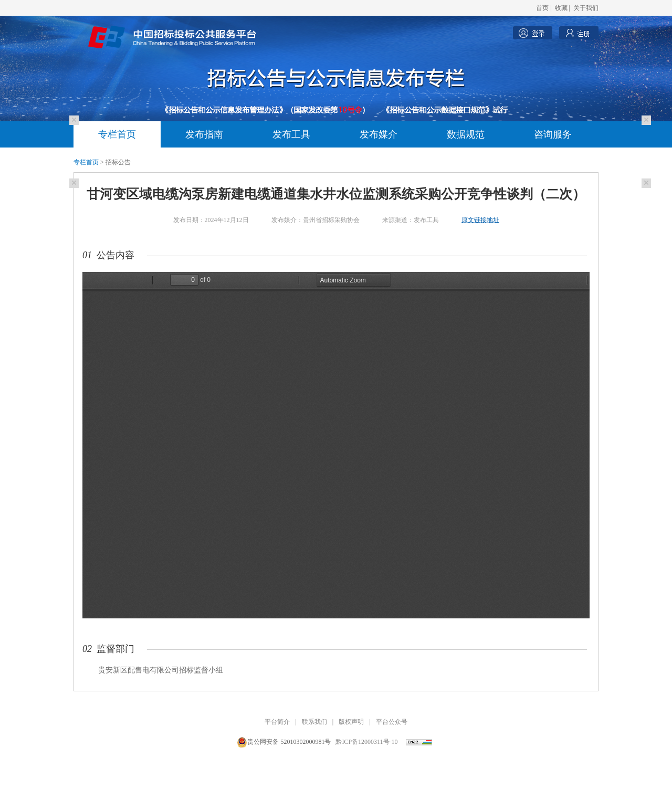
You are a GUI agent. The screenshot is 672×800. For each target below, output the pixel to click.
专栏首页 (117, 134)
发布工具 (291, 134)
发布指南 (204, 134)
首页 (542, 8)
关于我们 (586, 8)
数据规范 (466, 134)
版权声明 (351, 722)
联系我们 (314, 722)
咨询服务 (553, 134)
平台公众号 (392, 722)
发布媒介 (379, 134)
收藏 (561, 8)
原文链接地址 (480, 220)
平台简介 (277, 722)
